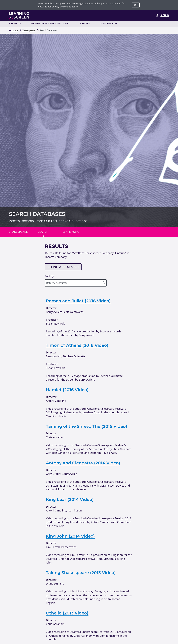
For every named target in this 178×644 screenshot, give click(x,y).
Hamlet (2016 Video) (67, 390)
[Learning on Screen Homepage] (19, 15)
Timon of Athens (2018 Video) (77, 345)
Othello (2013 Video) (67, 613)
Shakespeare (29, 30)
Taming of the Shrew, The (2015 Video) (87, 426)
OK (136, 5)
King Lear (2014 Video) (70, 499)
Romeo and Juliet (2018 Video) (78, 301)
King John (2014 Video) (70, 536)
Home (15, 30)
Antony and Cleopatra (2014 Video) (83, 463)
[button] (10, 30)
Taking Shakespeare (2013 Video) (81, 573)
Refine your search (63, 267)
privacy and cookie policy (65, 7)
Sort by (49, 276)
